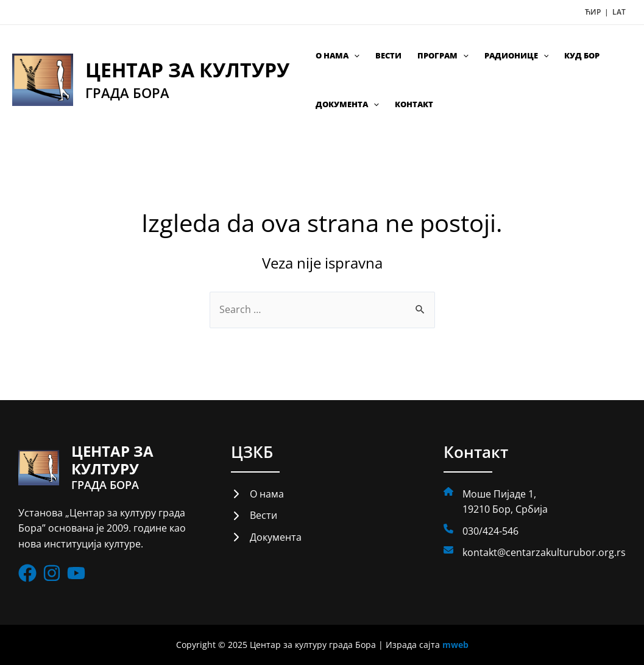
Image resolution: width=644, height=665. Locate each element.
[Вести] (254, 516)
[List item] (27, 573)
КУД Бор (582, 55)
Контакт (414, 104)
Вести (388, 55)
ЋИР (594, 12)
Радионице (517, 55)
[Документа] (266, 537)
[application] (354, 55)
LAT (619, 12)
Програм (443, 55)
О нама (338, 55)
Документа (347, 104)
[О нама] (257, 494)
